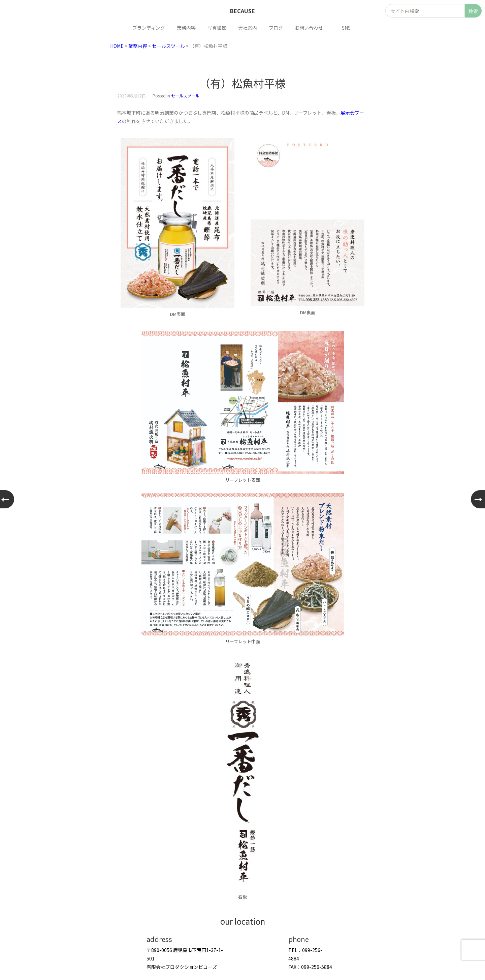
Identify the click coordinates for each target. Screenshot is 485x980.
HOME (117, 46)
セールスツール (168, 46)
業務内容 (138, 46)
